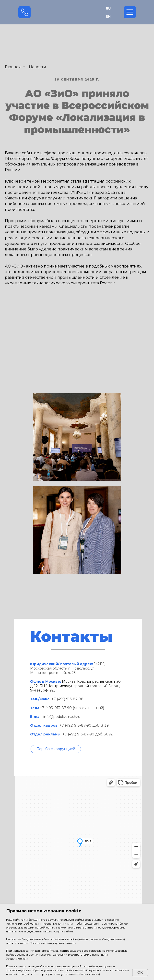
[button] (56, 749)
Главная (13, 67)
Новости (37, 67)
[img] (77, 12)
